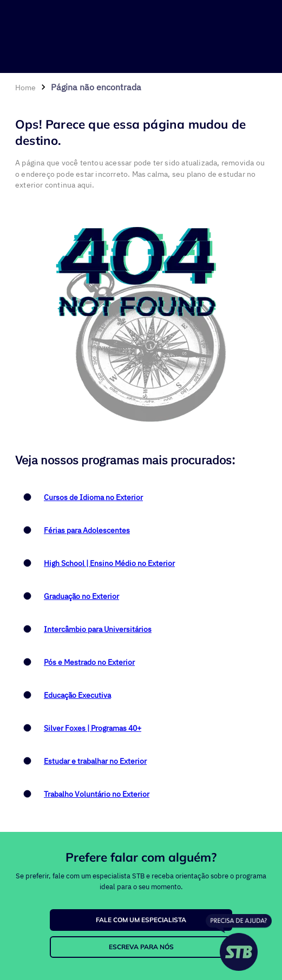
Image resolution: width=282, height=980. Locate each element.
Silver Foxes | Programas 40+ (93, 728)
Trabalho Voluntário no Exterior (97, 794)
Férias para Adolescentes (87, 530)
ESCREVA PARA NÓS (141, 947)
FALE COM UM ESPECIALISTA (141, 920)
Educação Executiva (77, 695)
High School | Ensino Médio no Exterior (109, 563)
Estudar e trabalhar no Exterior (95, 761)
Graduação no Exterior (81, 596)
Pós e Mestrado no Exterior (89, 662)
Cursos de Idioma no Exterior (93, 497)
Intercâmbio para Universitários (98, 629)
